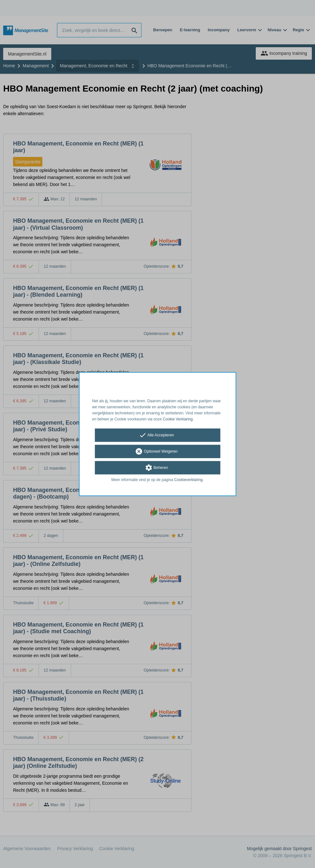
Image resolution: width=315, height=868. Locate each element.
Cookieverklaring (188, 480)
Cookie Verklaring (178, 419)
